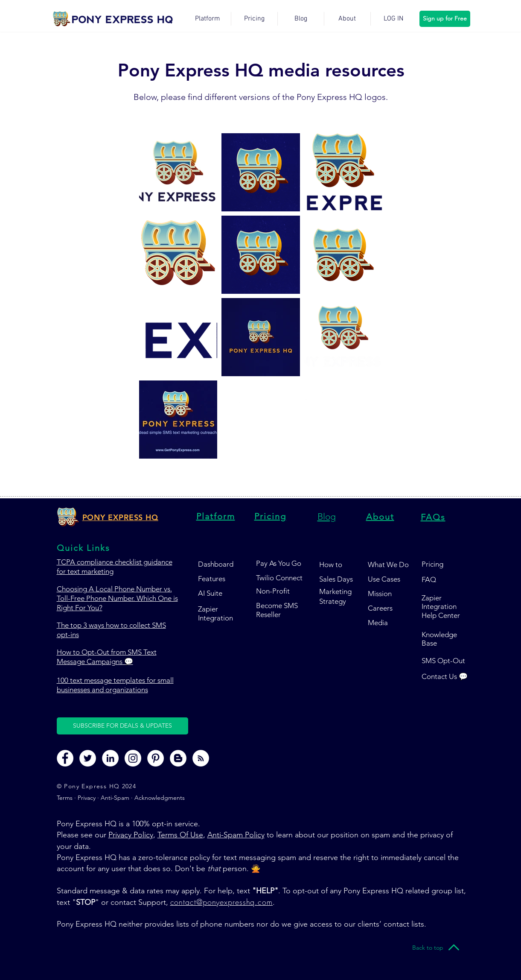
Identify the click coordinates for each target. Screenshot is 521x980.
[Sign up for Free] (445, 19)
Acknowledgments (160, 798)
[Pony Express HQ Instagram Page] (133, 758)
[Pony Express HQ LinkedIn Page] (110, 758)
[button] (122, 726)
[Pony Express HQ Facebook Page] (65, 758)
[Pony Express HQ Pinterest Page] (156, 758)
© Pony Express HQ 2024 (97, 786)
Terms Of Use (180, 835)
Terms (65, 798)
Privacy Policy (131, 835)
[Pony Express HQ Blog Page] (178, 758)
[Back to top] (428, 948)
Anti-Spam (115, 798)
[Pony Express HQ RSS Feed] (201, 758)
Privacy (87, 798)
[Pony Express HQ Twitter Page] (88, 758)
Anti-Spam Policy (236, 835)
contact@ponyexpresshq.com (222, 902)
